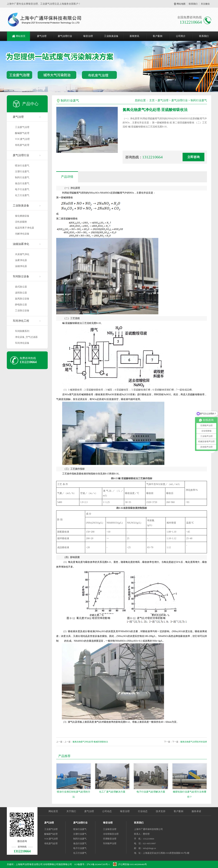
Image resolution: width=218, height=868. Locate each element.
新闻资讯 (134, 36)
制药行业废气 (22, 177)
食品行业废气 (22, 183)
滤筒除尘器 (21, 293)
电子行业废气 (22, 189)
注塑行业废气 (22, 172)
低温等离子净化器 (25, 228)
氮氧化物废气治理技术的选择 (194, 742)
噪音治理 (88, 36)
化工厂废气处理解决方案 (112, 792)
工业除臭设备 (111, 36)
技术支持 (161, 811)
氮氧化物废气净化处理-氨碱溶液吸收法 (90, 742)
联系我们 (193, 4)
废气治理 (42, 36)
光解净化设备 (22, 234)
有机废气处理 (22, 145)
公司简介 (181, 36)
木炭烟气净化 (22, 254)
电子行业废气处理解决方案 (151, 792)
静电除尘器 (21, 305)
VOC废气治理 (22, 139)
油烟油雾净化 (21, 244)
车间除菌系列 (22, 331)
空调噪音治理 (110, 839)
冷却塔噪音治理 (111, 834)
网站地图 (181, 4)
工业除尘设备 (22, 311)
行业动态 (143, 811)
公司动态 (107, 811)
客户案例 (158, 36)
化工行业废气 (22, 195)
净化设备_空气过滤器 (26, 337)
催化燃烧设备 (22, 216)
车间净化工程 (21, 321)
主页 (152, 100)
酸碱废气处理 (22, 133)
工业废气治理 (22, 127)
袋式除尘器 (21, 287)
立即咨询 (193, 157)
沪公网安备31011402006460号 (133, 864)
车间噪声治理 (110, 843)
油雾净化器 (21, 260)
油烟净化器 (21, 266)
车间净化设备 (22, 343)
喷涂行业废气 (22, 166)
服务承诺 (196, 811)
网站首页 (21, 36)
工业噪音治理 (110, 829)
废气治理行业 (65, 36)
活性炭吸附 (21, 222)
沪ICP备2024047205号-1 (98, 864)
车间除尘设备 (21, 276)
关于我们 (71, 811)
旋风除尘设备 (22, 299)
